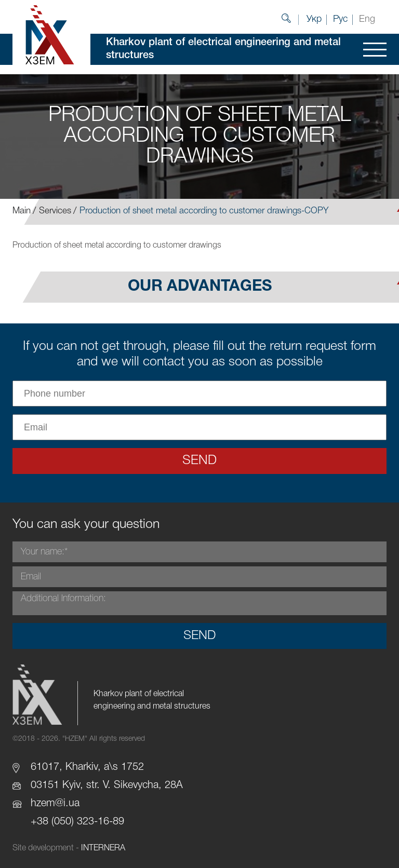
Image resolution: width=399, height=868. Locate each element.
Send (199, 461)
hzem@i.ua (55, 804)
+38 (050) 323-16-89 (77, 822)
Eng (367, 19)
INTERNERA (103, 848)
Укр (314, 19)
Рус (340, 19)
